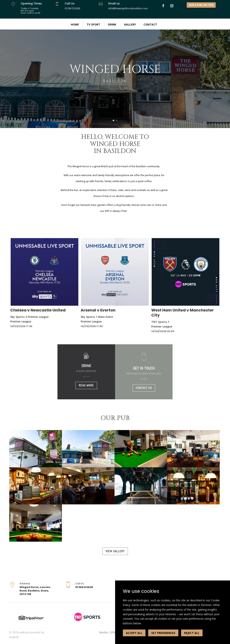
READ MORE (86, 385)
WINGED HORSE (115, 70)
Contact (150, 24)
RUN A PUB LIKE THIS (201, 5)
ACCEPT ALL (134, 633)
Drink (112, 24)
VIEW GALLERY (115, 551)
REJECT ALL (192, 633)
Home (75, 24)
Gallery (130, 24)
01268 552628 (72, 8)
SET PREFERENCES (163, 633)
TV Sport (93, 24)
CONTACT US (144, 388)
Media (103, 632)
